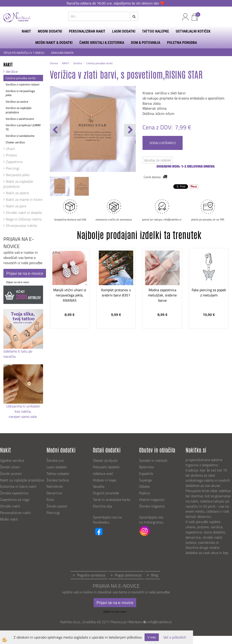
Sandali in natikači (154, 460)
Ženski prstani (11, 474)
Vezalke (99, 486)
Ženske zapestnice (15, 493)
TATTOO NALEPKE (156, 31)
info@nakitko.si (160, 622)
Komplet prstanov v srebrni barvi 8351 (116, 292)
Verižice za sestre (17, 102)
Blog (155, 575)
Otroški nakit (10, 506)
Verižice (12, 71)
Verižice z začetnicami (20, 119)
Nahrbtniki (55, 486)
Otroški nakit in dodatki (24, 213)
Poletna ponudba (182, 43)
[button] (130, 130)
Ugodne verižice (12, 460)
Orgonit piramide (106, 493)
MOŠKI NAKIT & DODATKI (54, 43)
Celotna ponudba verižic (21, 78)
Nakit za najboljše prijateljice (18, 184)
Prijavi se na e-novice (25, 273)
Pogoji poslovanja (128, 575)
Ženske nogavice (152, 506)
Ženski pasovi (57, 506)
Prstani (11, 155)
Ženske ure (56, 460)
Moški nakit (9, 519)
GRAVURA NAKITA (62, 53)
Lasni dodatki (57, 467)
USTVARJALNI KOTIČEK (193, 31)
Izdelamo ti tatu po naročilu (18, 354)
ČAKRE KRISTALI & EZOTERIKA (102, 43)
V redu (152, 637)
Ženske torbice (58, 480)
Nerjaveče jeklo (18, 175)
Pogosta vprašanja (91, 575)
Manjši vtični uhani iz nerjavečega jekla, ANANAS (70, 295)
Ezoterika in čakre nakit (19, 486)
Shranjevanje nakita (21, 225)
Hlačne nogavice (152, 500)
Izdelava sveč (103, 474)
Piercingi (13, 168)
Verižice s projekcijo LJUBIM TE (23, 127)
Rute (50, 500)
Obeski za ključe (105, 460)
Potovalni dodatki (106, 467)
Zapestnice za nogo (15, 500)
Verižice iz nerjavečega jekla (20, 93)
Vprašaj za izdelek (157, 160)
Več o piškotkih (175, 637)
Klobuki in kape (105, 480)
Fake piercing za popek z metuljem (209, 292)
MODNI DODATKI (50, 31)
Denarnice (54, 493)
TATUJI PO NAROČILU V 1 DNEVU (24, 53)
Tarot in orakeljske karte (112, 500)
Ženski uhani (10, 467)
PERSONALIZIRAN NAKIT (87, 31)
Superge (145, 480)
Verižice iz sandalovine (20, 136)
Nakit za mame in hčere (24, 199)
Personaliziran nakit (15, 513)
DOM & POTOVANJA (146, 43)
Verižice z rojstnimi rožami (23, 84)
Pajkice (145, 493)
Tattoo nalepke (58, 474)
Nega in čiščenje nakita (24, 219)
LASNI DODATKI (124, 31)
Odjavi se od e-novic (18, 282)
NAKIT (26, 31)
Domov (54, 63)
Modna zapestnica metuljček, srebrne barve (162, 295)
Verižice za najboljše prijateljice (19, 110)
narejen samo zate (23, 417)
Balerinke (146, 467)
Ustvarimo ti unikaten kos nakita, (23, 409)
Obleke (144, 486)
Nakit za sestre (17, 193)
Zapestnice (14, 162)
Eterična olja (103, 506)
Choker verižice (15, 142)
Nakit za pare (16, 206)
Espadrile (146, 474)
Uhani (10, 149)
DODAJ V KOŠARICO (163, 143)
